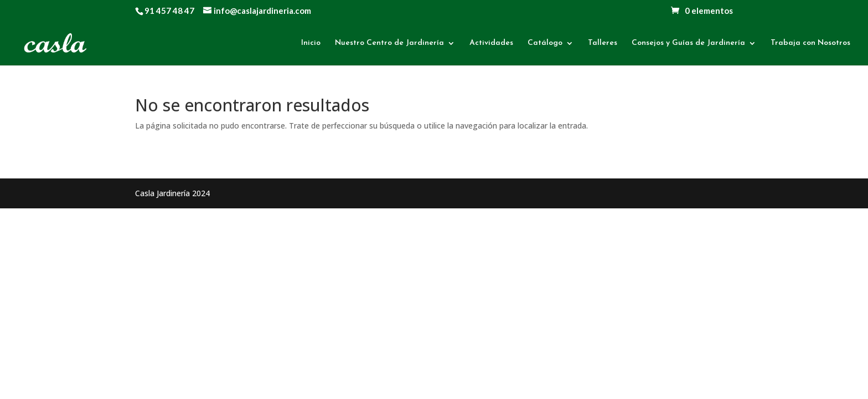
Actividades (491, 43)
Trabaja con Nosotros (810, 43)
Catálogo (545, 43)
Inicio (311, 43)
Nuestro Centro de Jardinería (389, 43)
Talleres (603, 43)
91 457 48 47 (169, 11)
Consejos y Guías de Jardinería (688, 43)
